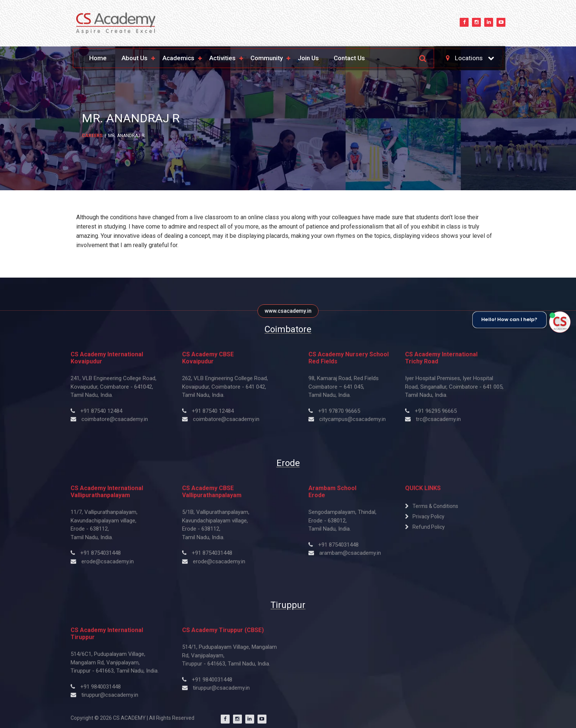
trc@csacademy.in (438, 423)
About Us (135, 58)
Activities (222, 58)
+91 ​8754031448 (338, 548)
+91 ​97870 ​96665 (339, 414)
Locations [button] (465, 58)
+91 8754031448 (101, 556)
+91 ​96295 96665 (436, 414)
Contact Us (349, 58)
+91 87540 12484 (101, 414)
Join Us (308, 58)
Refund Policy (429, 530)
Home (98, 58)
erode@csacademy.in (108, 564)
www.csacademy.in (288, 311)
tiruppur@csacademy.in (110, 698)
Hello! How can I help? (509, 320)
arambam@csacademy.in (350, 556)
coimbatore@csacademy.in (115, 423)
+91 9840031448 (101, 690)
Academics (178, 58)
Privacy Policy (428, 520)
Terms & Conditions (435, 509)
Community (267, 58)
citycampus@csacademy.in (352, 423)
